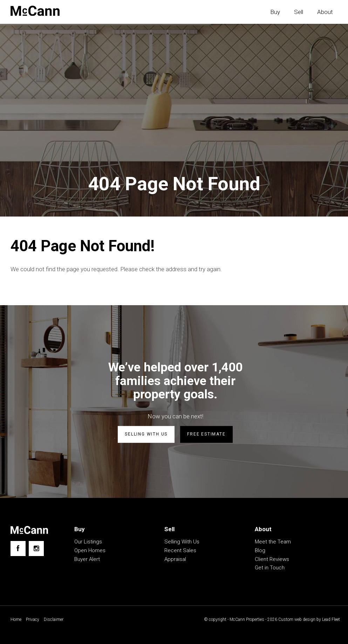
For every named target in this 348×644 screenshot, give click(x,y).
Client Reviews (272, 559)
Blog (260, 550)
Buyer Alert (87, 559)
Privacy (33, 619)
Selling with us (146, 434)
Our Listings (88, 542)
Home (16, 619)
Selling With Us (182, 542)
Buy (275, 12)
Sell (299, 12)
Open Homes (90, 550)
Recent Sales (180, 550)
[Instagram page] (36, 549)
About (325, 12)
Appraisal (175, 559)
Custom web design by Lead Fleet (309, 619)
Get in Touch (270, 568)
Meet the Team (273, 542)
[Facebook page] (18, 549)
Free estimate (206, 434)
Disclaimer (54, 619)
